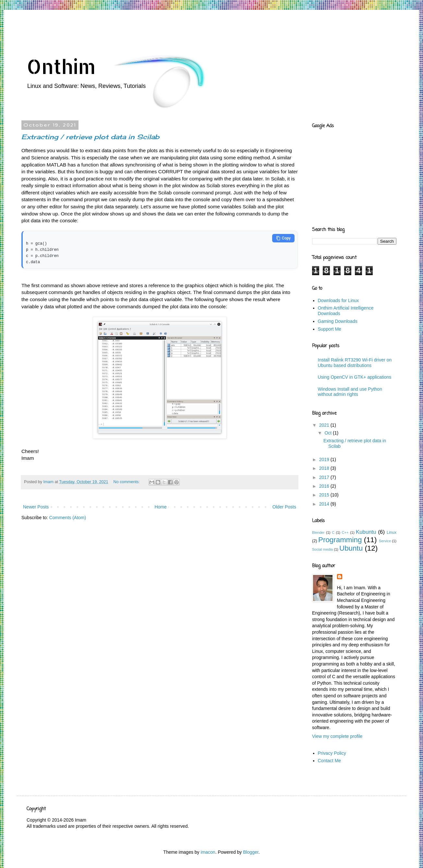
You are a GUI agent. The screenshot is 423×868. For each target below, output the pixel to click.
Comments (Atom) (68, 516)
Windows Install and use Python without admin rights (350, 392)
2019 (325, 459)
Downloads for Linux (338, 300)
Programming (340, 540)
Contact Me (330, 761)
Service (385, 541)
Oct (329, 433)
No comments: (127, 480)
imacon (208, 852)
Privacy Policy (332, 753)
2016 (325, 486)
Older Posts (284, 505)
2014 (325, 504)
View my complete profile (337, 736)
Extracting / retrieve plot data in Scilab (90, 137)
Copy (283, 238)
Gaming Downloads (338, 321)
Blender (318, 532)
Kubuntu (366, 532)
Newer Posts (36, 505)
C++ (345, 532)
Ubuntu (351, 548)
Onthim (61, 66)
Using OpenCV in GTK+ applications (355, 377)
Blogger (251, 852)
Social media (322, 549)
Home (160, 505)
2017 (325, 477)
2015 (325, 495)
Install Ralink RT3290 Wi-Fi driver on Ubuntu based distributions (355, 363)
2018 (325, 468)
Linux (392, 532)
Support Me (330, 329)
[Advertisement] (145, 28)
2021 (325, 425)
